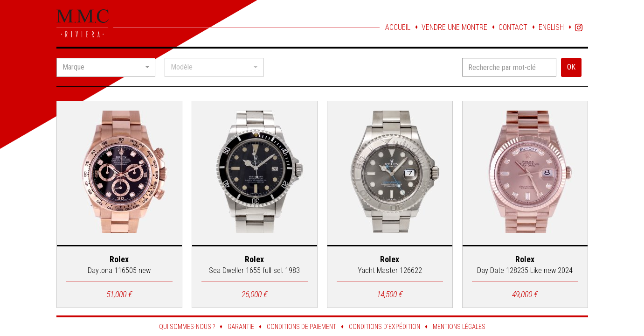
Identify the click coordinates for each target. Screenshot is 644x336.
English (551, 27)
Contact (513, 27)
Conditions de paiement (301, 327)
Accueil (398, 27)
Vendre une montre (454, 27)
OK (571, 67)
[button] (106, 67)
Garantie (241, 327)
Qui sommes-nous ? (187, 327)
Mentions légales (459, 327)
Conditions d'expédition (384, 327)
